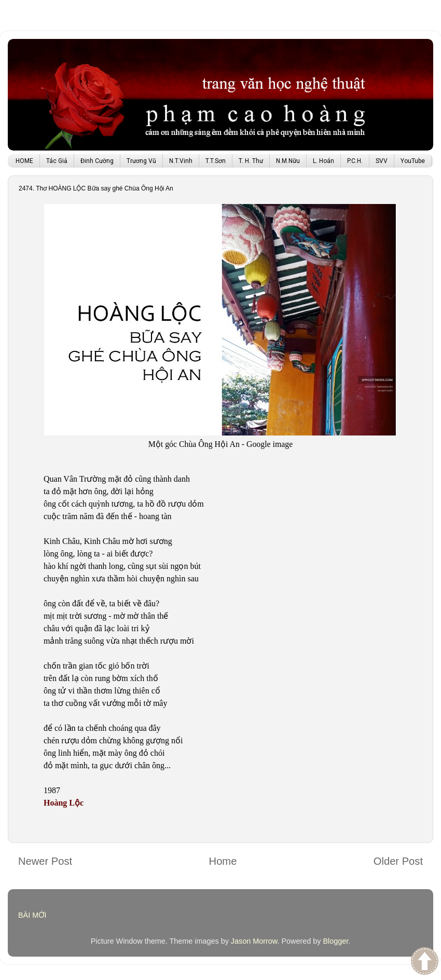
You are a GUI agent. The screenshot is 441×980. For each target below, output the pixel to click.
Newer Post (45, 861)
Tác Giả (57, 161)
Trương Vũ (141, 161)
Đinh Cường (97, 161)
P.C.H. (355, 161)
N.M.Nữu (288, 161)
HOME (24, 161)
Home (223, 861)
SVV (382, 161)
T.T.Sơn (216, 161)
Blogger (335, 941)
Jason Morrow (254, 941)
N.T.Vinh (181, 161)
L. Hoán (323, 161)
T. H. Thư (251, 161)
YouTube (413, 161)
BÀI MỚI (32, 915)
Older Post (398, 861)
